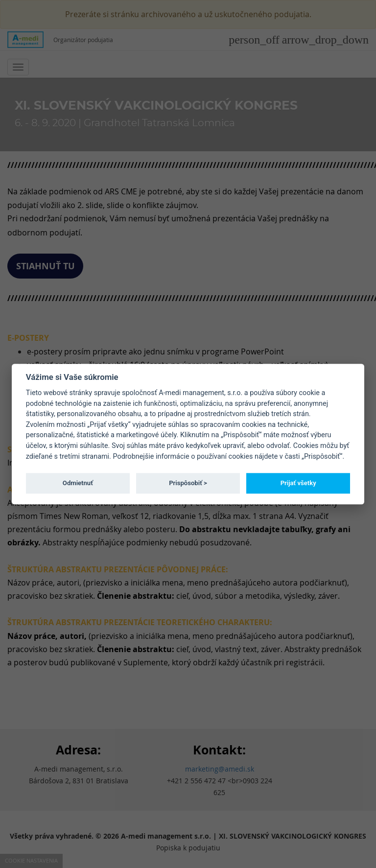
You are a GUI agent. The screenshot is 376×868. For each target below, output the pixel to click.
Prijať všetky (298, 483)
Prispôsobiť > (188, 483)
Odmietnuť (78, 483)
